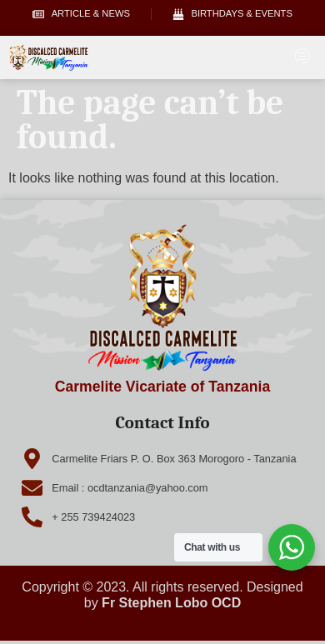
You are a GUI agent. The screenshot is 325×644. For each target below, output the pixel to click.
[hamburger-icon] (302, 57)
